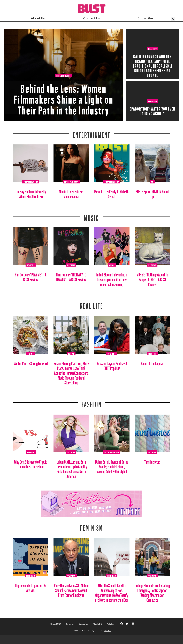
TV (152, 182)
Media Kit (97, 624)
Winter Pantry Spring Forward (31, 362)
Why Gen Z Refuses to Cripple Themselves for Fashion (31, 463)
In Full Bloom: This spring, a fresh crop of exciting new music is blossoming (112, 279)
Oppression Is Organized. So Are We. (31, 587)
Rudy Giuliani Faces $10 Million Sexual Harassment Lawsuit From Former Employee (71, 589)
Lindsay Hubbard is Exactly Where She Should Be (31, 193)
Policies (110, 624)
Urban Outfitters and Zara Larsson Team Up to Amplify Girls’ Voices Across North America (71, 468)
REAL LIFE (92, 304)
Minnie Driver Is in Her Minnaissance (71, 193)
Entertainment (64, 75)
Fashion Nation (112, 452)
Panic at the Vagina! (152, 362)
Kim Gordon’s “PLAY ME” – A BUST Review (31, 276)
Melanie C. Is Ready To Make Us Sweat (112, 193)
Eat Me (31, 354)
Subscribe (83, 624)
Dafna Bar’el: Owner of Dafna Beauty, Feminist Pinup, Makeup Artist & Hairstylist (112, 466)
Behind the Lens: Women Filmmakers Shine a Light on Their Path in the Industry (64, 97)
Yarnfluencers (152, 461)
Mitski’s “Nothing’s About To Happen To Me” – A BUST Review (152, 279)
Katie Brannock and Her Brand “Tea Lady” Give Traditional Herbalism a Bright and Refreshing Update (153, 65)
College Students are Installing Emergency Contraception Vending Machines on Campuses (152, 592)
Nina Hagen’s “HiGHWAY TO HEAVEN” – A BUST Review (71, 276)
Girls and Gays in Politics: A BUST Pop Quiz (112, 365)
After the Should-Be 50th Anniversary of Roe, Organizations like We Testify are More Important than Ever (112, 592)
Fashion (92, 403)
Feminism (153, 101)
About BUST (55, 624)
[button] (173, 19)
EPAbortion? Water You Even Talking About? (152, 110)
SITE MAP (108, 631)
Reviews (31, 265)
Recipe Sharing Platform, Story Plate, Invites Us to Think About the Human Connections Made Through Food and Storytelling (71, 372)
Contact (70, 624)
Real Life (152, 49)
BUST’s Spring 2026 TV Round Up (152, 193)
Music (91, 216)
